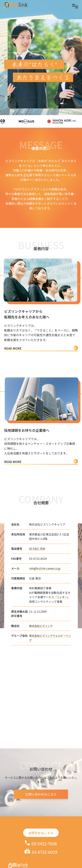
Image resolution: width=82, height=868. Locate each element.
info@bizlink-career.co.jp (44, 582)
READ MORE (41, 348)
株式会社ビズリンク (41, 639)
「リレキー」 (62, 611)
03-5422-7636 (37, 562)
